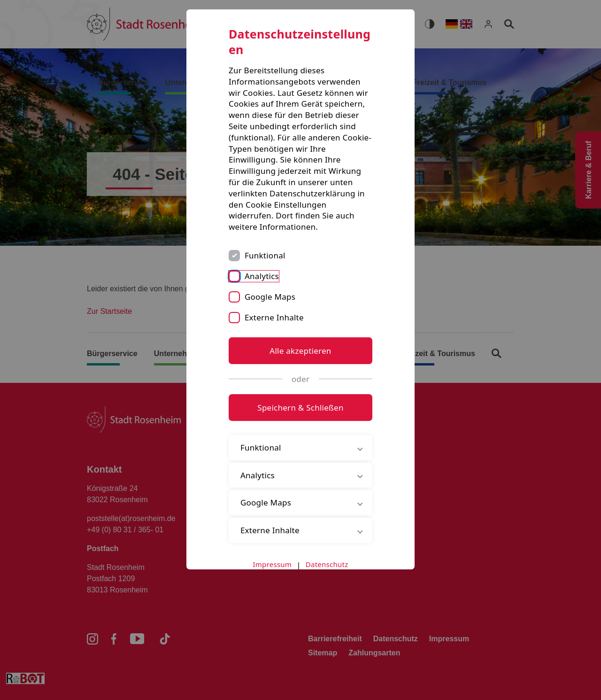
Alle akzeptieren (300, 351)
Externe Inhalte (274, 317)
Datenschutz (327, 564)
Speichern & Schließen (300, 408)
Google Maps (270, 297)
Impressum (273, 564)
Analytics (262, 276)
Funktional (265, 255)
